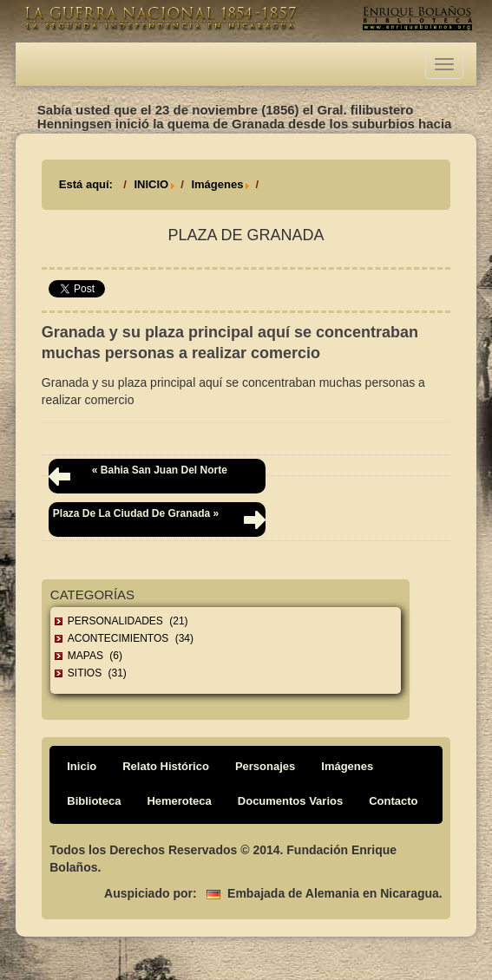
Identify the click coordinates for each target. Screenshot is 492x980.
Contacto (393, 801)
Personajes (265, 766)
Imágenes (217, 184)
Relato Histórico (166, 766)
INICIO (151, 184)
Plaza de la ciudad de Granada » (136, 513)
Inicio (82, 766)
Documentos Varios (290, 801)
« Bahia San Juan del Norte (160, 470)
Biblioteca (94, 801)
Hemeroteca (179, 801)
